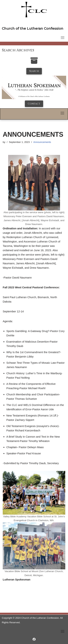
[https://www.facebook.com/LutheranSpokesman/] (34, 639)
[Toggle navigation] (63, 37)
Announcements (42, 142)
